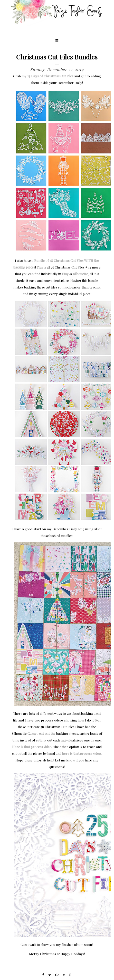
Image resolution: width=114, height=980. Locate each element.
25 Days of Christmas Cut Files (50, 76)
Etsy (65, 274)
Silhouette (81, 274)
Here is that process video (32, 747)
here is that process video (82, 753)
